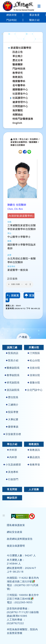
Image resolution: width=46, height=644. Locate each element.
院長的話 (12, 353)
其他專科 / (35, 139)
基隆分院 (34, 382)
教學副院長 (12, 375)
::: (3, 34)
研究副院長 (12, 382)
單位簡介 (18, 56)
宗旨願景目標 (12, 434)
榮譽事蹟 (12, 427)
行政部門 (12, 479)
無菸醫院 (18, 110)
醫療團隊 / (34, 142)
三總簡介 (12, 405)
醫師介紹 (34, 20)
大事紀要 (12, 419)
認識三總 (12, 347)
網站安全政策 (15, 532)
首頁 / (16, 139)
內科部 (12, 457)
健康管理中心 (20, 102)
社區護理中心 (20, 98)
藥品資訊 (34, 457)
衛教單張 (34, 465)
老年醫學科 (19, 85)
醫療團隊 (18, 64)
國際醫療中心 (20, 89)
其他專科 (12, 472)
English (17, 123)
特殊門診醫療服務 (23, 119)
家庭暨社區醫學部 (21, 48)
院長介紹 (12, 360)
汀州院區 (34, 353)
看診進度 (34, 15)
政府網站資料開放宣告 (20, 539)
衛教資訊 (18, 77)
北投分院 (34, 368)
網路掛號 (12, 15)
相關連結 (18, 115)
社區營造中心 (20, 94)
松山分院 (34, 360)
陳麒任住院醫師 (18, 145)
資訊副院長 (12, 390)
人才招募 (34, 489)
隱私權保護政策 (16, 525)
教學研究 (18, 73)
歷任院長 (12, 397)
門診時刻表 (19, 69)
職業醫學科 (19, 81)
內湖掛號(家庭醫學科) (21, 216)
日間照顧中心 (20, 106)
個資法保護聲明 (16, 546)
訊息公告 (18, 52)
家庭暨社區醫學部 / (20, 142)
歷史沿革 (18, 60)
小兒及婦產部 (12, 465)
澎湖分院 (34, 375)
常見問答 (12, 489)
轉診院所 (12, 498)
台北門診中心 (34, 390)
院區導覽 (12, 412)
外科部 (12, 450)
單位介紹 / (24, 139)
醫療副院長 (12, 368)
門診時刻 (12, 20)
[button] (23, 336)
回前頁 (13, 295)
